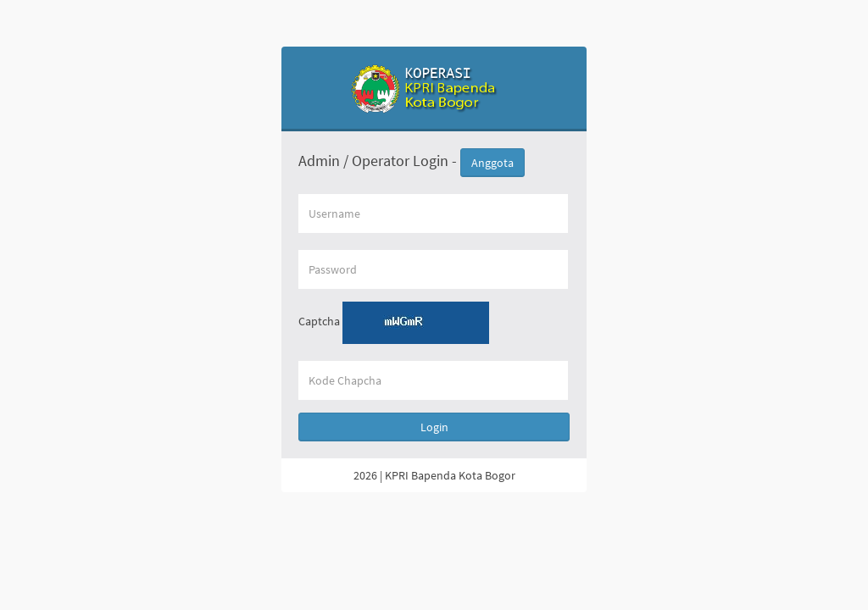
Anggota (492, 163)
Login (434, 427)
